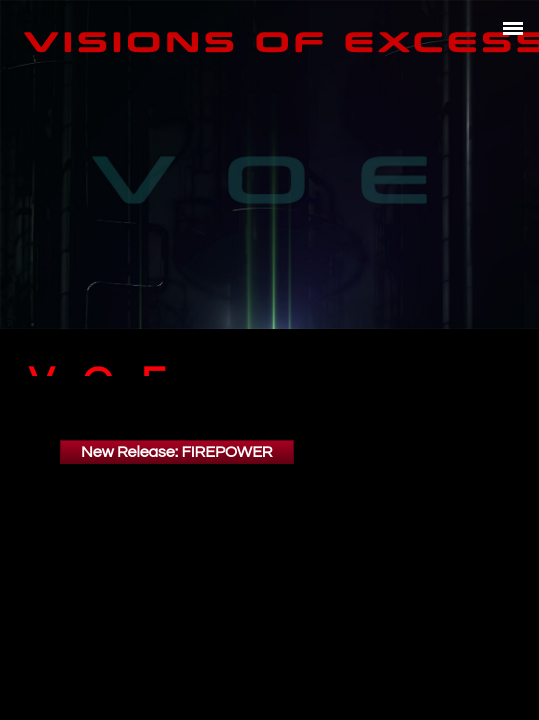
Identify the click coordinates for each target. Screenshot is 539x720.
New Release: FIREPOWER (177, 441)
